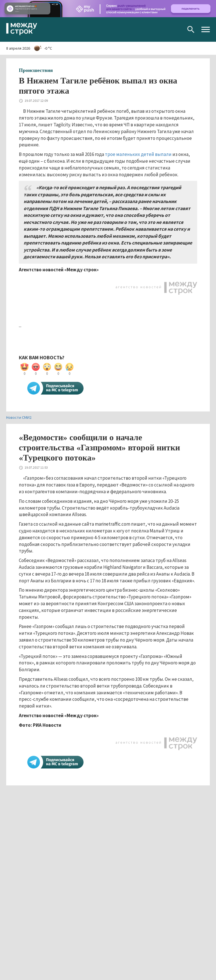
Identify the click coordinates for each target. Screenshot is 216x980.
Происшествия (36, 70)
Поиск (191, 29)
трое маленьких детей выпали (138, 154)
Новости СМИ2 (19, 417)
